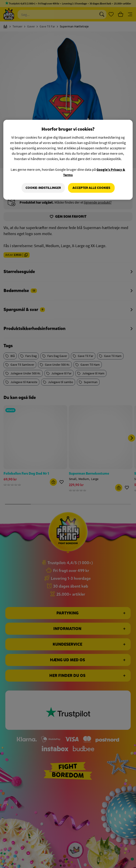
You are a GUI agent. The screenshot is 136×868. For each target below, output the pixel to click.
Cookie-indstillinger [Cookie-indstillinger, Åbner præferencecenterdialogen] (43, 188)
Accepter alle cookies (91, 188)
